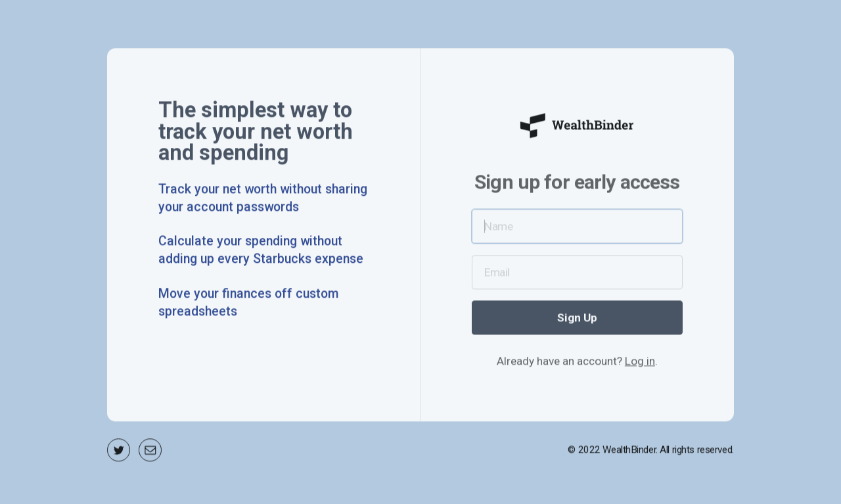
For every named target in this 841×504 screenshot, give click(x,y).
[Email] (150, 452)
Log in (640, 363)
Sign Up (577, 320)
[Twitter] (119, 452)
